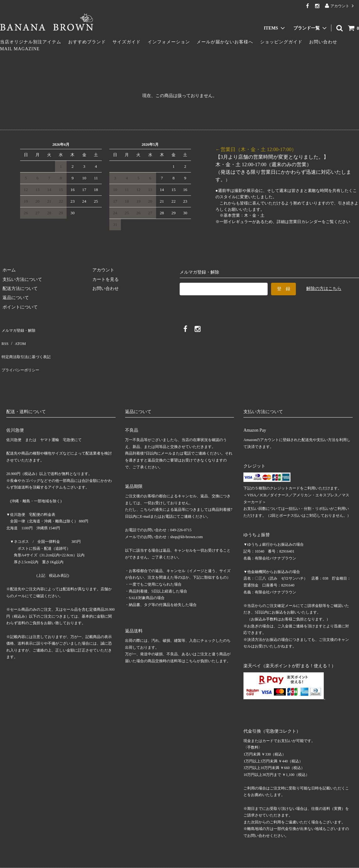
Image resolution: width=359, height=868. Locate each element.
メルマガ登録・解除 (20, 329)
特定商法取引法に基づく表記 (29, 347)
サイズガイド (127, 42)
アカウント (340, 6)
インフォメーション (169, 42)
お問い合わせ (323, 42)
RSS (4, 338)
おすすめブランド (87, 42)
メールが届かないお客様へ (225, 42)
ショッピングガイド (281, 42)
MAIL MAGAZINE (20, 49)
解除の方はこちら (324, 289)
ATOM (17, 338)
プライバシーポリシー (22, 356)
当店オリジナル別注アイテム (31, 42)
